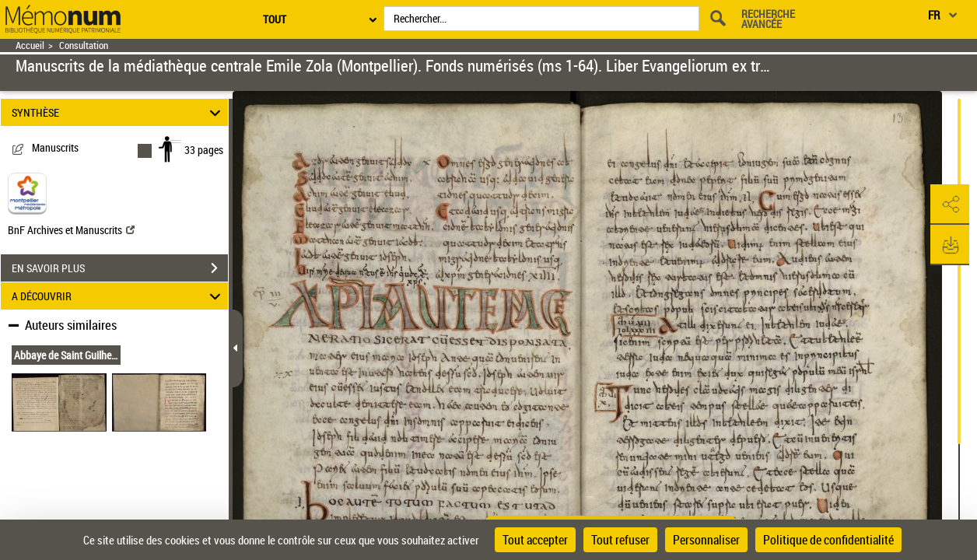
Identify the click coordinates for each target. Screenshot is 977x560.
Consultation (84, 45)
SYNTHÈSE (119, 112)
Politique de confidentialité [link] (828, 540)
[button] (950, 205)
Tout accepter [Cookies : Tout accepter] (535, 540)
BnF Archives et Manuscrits (71, 230)
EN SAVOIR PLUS (120, 268)
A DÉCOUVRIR (119, 296)
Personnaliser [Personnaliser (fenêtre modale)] (706, 540)
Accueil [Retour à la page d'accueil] (30, 45)
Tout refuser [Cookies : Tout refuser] (620, 540)
